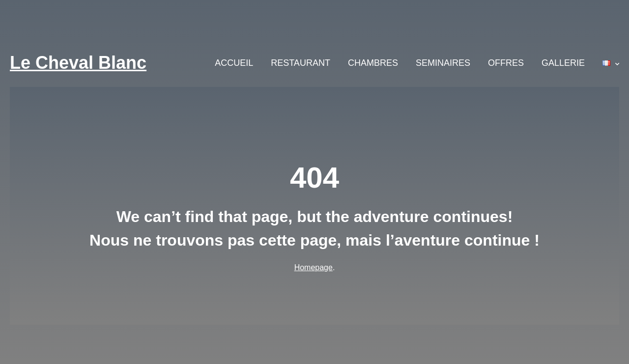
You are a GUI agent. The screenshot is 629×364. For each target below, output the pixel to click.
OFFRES (506, 63)
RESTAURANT (300, 63)
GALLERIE (563, 63)
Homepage (314, 267)
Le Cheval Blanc (78, 63)
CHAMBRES (373, 63)
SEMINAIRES (443, 63)
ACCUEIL (234, 63)
